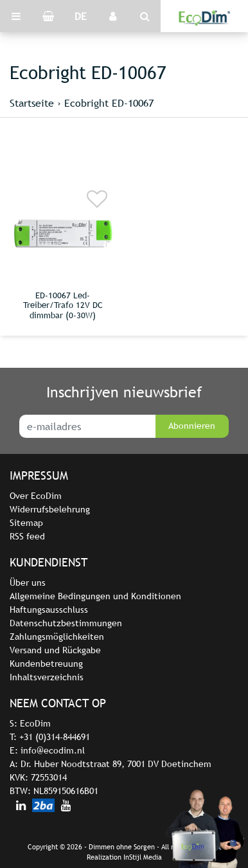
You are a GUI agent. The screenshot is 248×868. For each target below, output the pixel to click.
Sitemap (26, 523)
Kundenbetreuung (46, 664)
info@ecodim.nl (53, 750)
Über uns (28, 583)
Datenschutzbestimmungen (66, 623)
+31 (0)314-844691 (55, 737)
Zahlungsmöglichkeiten (57, 637)
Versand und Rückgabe (55, 650)
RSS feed (27, 536)
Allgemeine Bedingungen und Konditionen (95, 596)
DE (81, 16)
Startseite (32, 103)
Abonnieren (192, 426)
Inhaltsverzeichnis (47, 677)
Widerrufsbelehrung (50, 509)
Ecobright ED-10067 (109, 103)
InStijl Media (143, 857)
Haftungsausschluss (49, 610)
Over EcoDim (36, 496)
